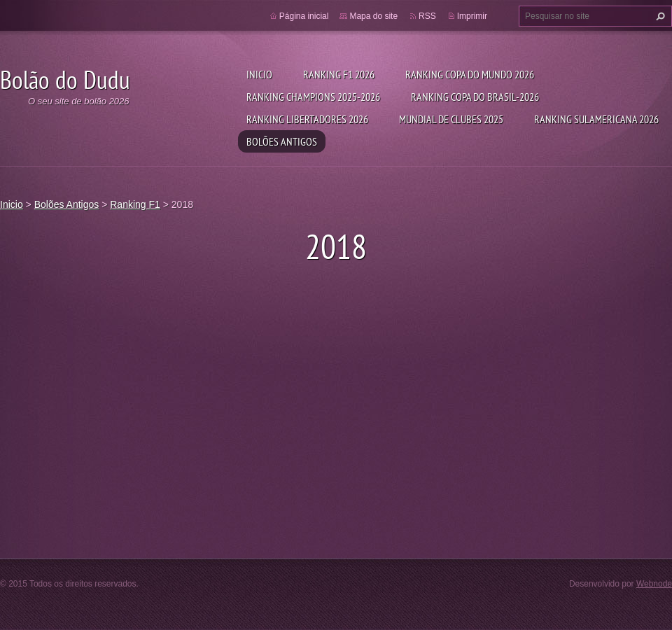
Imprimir (472, 16)
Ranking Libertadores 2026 (307, 119)
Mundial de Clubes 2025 (451, 119)
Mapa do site (373, 16)
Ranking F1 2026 (339, 74)
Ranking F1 (135, 204)
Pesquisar (659, 16)
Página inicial (304, 16)
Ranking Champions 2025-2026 (313, 97)
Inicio (259, 74)
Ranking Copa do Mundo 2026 (470, 74)
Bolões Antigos (282, 141)
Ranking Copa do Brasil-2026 (475, 97)
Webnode (654, 584)
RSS (427, 16)
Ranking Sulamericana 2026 (596, 119)
